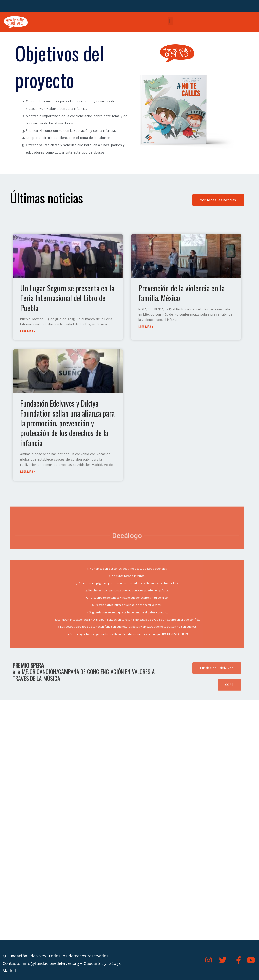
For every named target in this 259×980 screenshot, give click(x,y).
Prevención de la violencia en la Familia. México (181, 293)
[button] (170, 21)
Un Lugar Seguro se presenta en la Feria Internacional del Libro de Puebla (67, 298)
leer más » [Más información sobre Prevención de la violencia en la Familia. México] (146, 327)
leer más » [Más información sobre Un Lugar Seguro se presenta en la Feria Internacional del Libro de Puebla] (28, 331)
